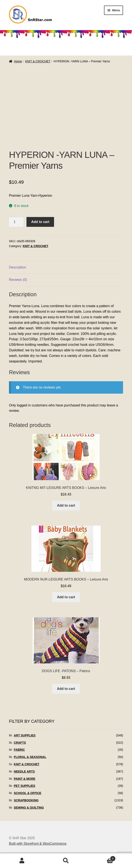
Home (18, 61)
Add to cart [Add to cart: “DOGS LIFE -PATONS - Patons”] (66, 689)
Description (18, 267)
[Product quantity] (16, 222)
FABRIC (19, 750)
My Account (22, 861)
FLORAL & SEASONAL (30, 757)
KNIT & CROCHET (38, 61)
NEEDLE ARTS (24, 771)
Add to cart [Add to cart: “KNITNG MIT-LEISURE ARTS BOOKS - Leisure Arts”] (66, 505)
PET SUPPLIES (25, 786)
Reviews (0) (18, 280)
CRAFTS (20, 743)
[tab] (66, 268)
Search (66, 861)
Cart (102, 858)
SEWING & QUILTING (29, 808)
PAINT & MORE (25, 779)
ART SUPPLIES (25, 735)
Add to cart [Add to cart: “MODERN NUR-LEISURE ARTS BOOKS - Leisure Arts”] (66, 597)
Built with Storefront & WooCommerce (38, 844)
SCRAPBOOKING (26, 800)
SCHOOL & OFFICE (28, 793)
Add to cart (40, 222)
